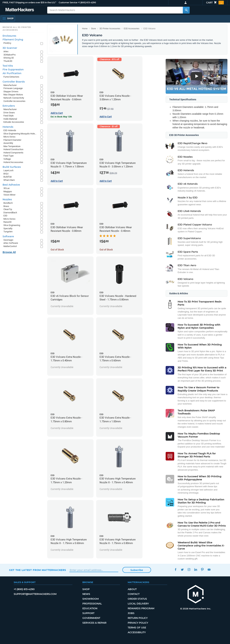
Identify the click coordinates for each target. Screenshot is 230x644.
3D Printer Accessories (110, 29)
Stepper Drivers (11, 91)
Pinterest (202, 570)
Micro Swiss (9, 137)
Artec (6, 51)
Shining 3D (9, 58)
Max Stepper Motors (13, 95)
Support (88, 613)
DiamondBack (10, 213)
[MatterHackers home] (196, 595)
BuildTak (8, 177)
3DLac (7, 188)
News (86, 594)
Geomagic (8, 240)
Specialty (8, 228)
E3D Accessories (132, 29)
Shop (86, 589)
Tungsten (8, 232)
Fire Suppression (13, 70)
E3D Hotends (10, 130)
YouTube (209, 570)
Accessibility (137, 632)
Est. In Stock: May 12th (61, 117)
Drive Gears (9, 113)
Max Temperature (12, 146)
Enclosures (9, 36)
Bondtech (8, 203)
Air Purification (12, 73)
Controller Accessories (14, 101)
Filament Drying (13, 40)
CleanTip (8, 209)
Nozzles (7, 199)
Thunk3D (8, 61)
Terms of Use (137, 628)
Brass (6, 206)
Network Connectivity (14, 98)
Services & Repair (94, 623)
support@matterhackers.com (35, 594)
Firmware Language (13, 88)
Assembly (8, 143)
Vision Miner (9, 195)
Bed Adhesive (11, 185)
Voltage (7, 159)
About (132, 589)
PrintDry (7, 43)
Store (93, 29)
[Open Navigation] (8, 18)
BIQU (6, 174)
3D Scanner (10, 48)
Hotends (8, 127)
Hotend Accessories (13, 162)
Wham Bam (9, 180)
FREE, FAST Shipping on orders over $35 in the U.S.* (29, 2)
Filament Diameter (12, 140)
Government (91, 618)
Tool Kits (8, 66)
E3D (5, 216)
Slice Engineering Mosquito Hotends (20, 134)
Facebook (176, 570)
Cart (215, 3)
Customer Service (68, 2)
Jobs (131, 613)
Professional (92, 604)
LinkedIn (196, 570)
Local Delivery (138, 604)
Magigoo (8, 191)
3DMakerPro (10, 55)
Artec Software (11, 243)
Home (85, 29)
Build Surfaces (12, 167)
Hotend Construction (13, 149)
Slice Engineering (12, 225)
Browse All (9, 252)
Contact (134, 594)
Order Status (137, 599)
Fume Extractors (11, 77)
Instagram (189, 570)
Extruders (9, 106)
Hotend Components (13, 153)
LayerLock (8, 170)
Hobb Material (10, 119)
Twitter (182, 570)
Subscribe (137, 570)
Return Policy (138, 618)
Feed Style (8, 116)
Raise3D (8, 222)
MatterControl (10, 246)
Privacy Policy (138, 623)
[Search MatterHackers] (186, 10)
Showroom (91, 599)
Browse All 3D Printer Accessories (17, 29)
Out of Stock (57, 250)
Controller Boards (14, 82)
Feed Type (8, 156)
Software (8, 236)
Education (90, 608)
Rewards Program (141, 608)
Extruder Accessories (14, 122)
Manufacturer (10, 85)
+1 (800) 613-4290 (87, 2)
